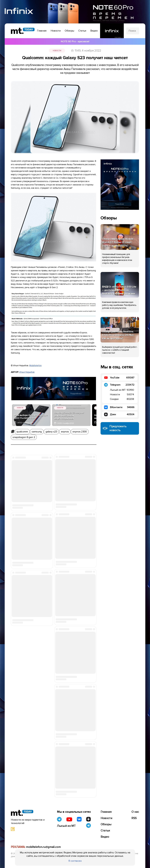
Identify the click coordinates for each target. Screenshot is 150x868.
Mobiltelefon (35, 366)
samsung (37, 432)
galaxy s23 (51, 432)
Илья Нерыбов (27, 372)
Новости (57, 51)
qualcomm (22, 432)
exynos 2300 (80, 432)
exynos (65, 432)
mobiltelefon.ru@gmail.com (43, 847)
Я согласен (75, 861)
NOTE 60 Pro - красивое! (75, 41)
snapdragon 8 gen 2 (24, 437)
